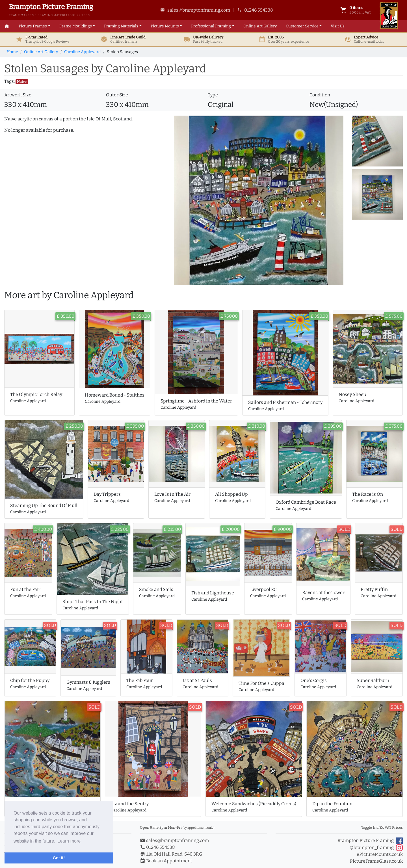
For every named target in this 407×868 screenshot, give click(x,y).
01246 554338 (255, 10)
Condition (320, 95)
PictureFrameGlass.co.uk (376, 861)
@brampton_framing (376, 848)
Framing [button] (211, 26)
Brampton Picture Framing (370, 841)
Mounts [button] (165, 26)
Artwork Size (18, 95)
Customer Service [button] (302, 26)
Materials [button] (121, 26)
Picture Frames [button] (33, 26)
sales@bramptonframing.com (195, 10)
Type (213, 95)
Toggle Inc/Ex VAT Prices (382, 827)
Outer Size (117, 95)
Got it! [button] (59, 858)
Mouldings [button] (76, 26)
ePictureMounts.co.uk (380, 854)
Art (260, 26)
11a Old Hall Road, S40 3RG (171, 854)
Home (12, 52)
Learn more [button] (69, 841)
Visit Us (338, 26)
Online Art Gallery (41, 52)
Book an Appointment (166, 861)
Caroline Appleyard (83, 52)
